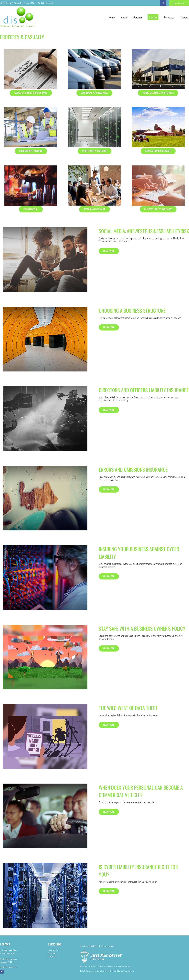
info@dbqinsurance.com (9, 967)
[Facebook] (163, 3)
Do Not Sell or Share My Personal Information (117, 966)
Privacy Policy (84, 966)
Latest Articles (53, 950)
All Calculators (53, 956)
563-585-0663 (45, 3)
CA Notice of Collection (96, 966)
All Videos (52, 953)
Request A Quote (179, 3)
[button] (112, 17)
